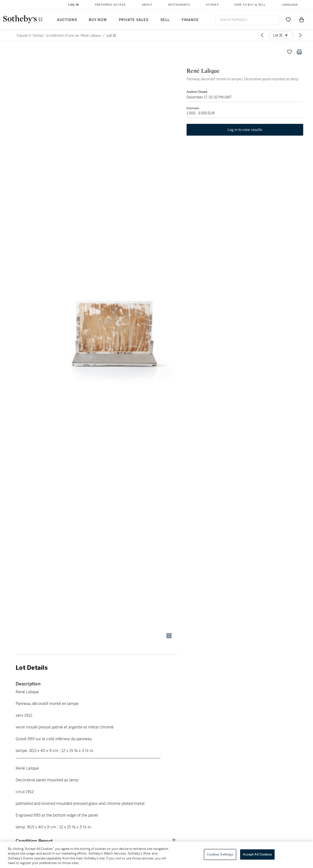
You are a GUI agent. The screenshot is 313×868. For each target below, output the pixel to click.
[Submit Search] (274, 20)
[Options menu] (281, 35)
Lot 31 (111, 35)
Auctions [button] (67, 20)
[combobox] (248, 20)
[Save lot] (290, 52)
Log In (74, 5)
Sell (165, 20)
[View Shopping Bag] (302, 20)
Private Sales (134, 20)
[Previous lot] (262, 35)
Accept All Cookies (257, 854)
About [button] (147, 5)
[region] (156, 855)
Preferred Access (110, 5)
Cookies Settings (220, 854)
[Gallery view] (169, 636)
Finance (190, 20)
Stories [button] (212, 5)
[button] (115, 337)
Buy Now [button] (98, 20)
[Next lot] (300, 35)
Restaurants (179, 5)
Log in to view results (245, 130)
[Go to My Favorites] (288, 20)
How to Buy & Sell (250, 5)
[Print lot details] (299, 52)
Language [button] (290, 5)
